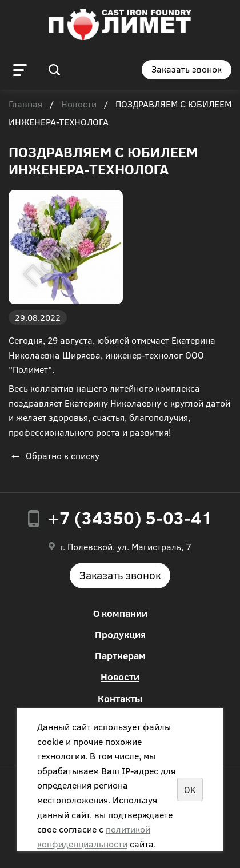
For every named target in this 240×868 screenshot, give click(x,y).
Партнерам (120, 656)
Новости (79, 105)
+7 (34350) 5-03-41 (130, 517)
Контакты (120, 698)
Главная (25, 105)
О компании (120, 613)
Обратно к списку (54, 455)
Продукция (120, 634)
